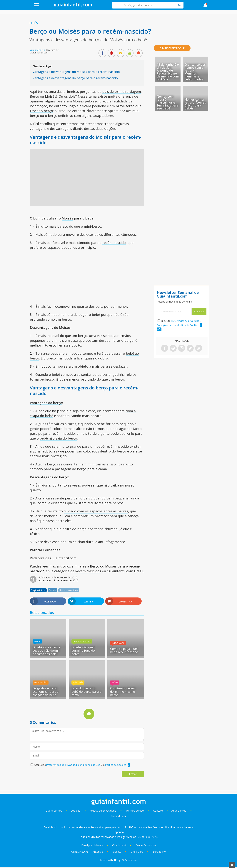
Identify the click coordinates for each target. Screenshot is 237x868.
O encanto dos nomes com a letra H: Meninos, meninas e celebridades (195, 72)
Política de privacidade (103, 811)
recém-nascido (114, 243)
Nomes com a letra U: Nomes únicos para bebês (195, 104)
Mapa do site (119, 816)
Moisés (67, 218)
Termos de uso (135, 811)
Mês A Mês (78, 683)
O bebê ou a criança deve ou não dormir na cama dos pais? (46, 651)
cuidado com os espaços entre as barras (96, 511)
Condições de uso (166, 325)
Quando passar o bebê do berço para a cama (86, 692)
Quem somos (54, 811)
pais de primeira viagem (122, 92)
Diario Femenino (146, 845)
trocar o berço (41, 111)
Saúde (37, 641)
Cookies (76, 811)
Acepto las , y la (80, 765)
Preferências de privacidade (186, 321)
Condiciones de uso (89, 765)
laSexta (117, 852)
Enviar (133, 774)
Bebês (34, 23)
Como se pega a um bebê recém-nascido (124, 650)
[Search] (179, 5)
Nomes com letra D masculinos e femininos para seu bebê (168, 102)
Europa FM (160, 852)
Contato (158, 811)
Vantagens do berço (46, 403)
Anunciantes (179, 811)
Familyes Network (92, 845)
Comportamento (82, 641)
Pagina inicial (38, 590)
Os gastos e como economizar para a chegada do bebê (46, 692)
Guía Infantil (119, 845)
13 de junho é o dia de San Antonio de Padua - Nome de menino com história (168, 72)
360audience (129, 860)
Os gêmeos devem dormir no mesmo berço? (123, 692)
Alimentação (118, 643)
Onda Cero (137, 852)
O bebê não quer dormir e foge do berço (83, 651)
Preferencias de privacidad (62, 765)
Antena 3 (98, 852)
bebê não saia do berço (58, 438)
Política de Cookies (116, 765)
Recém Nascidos (88, 571)
